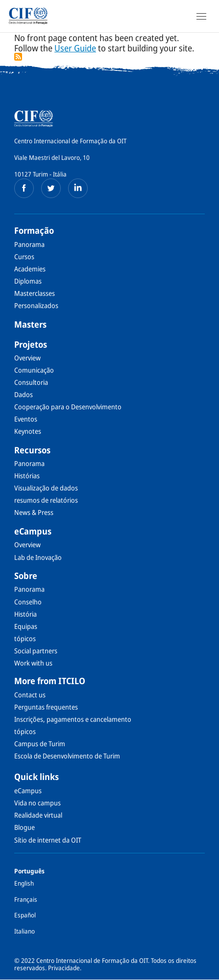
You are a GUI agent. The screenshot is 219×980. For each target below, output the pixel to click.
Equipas (26, 626)
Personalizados (36, 305)
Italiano (24, 931)
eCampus (33, 531)
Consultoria (31, 382)
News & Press (34, 512)
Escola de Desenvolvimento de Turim (67, 756)
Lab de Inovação (38, 557)
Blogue (24, 827)
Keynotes (28, 431)
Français (26, 899)
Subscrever (18, 57)
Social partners (36, 651)
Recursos (32, 450)
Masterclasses (35, 293)
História (25, 614)
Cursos (24, 256)
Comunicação (34, 370)
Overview (27, 358)
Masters (30, 324)
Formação (34, 230)
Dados (24, 394)
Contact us (30, 695)
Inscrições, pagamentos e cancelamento (73, 719)
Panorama (29, 244)
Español (25, 915)
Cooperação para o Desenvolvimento (68, 407)
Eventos (26, 419)
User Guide (75, 48)
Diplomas (28, 281)
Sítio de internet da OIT (48, 840)
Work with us (33, 663)
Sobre (26, 576)
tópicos (25, 638)
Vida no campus (37, 803)
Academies (30, 269)
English (24, 883)
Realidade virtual (38, 815)
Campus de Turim (40, 744)
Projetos (31, 344)
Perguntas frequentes (46, 707)
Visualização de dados (46, 488)
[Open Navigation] (201, 16)
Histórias (27, 476)
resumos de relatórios (46, 500)
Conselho (28, 602)
